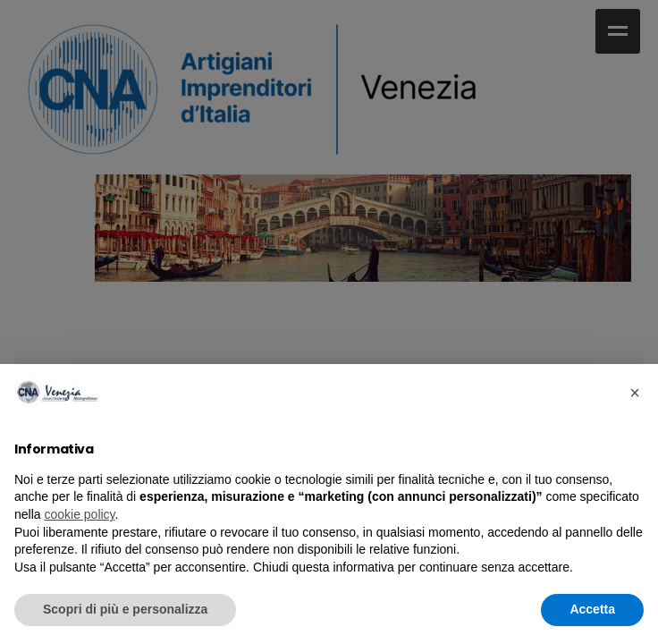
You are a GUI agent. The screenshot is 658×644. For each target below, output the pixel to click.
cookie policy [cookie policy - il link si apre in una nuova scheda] (79, 514)
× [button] (635, 393)
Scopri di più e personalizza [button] (125, 609)
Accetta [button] (592, 609)
